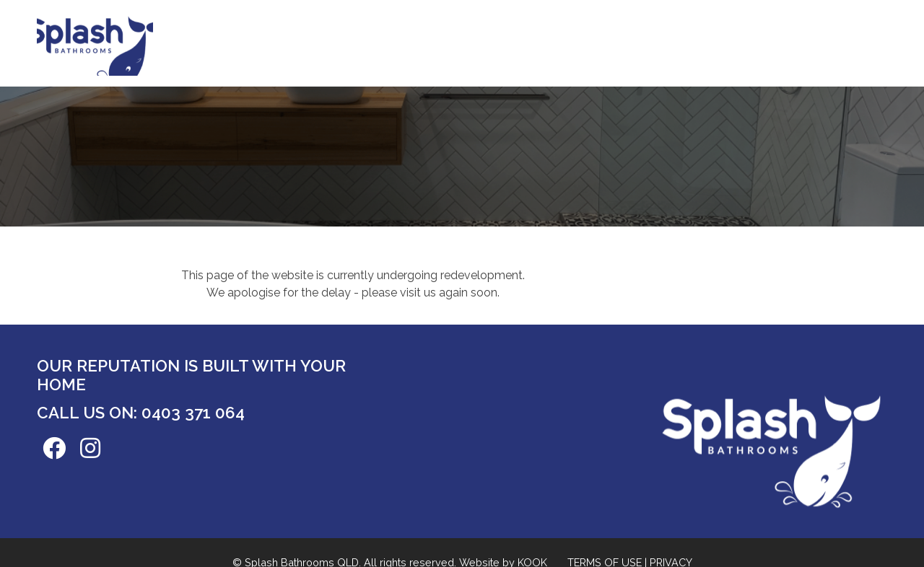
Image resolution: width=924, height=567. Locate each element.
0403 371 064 (193, 413)
